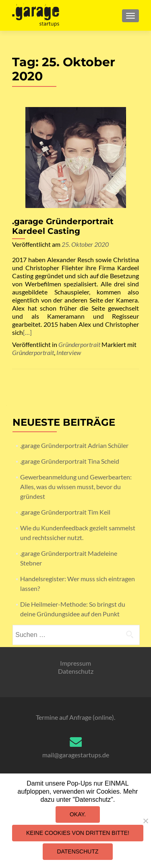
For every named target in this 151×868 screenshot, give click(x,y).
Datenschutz (76, 671)
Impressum (75, 663)
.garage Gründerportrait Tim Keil (65, 512)
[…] (27, 332)
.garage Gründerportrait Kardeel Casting (63, 226)
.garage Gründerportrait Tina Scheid (70, 461)
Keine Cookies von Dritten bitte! (78, 833)
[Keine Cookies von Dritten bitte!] (145, 821)
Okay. (78, 814)
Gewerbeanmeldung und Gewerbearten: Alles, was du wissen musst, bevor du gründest (76, 487)
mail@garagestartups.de (76, 755)
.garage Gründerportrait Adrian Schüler (74, 445)
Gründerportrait (79, 344)
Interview (69, 352)
